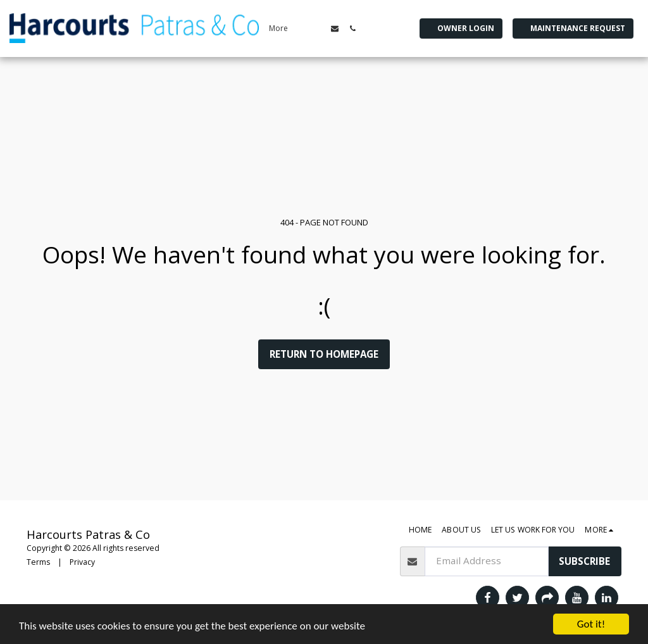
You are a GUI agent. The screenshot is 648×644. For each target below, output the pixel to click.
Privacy (82, 562)
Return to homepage (324, 354)
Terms (38, 562)
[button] (335, 28)
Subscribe (584, 561)
